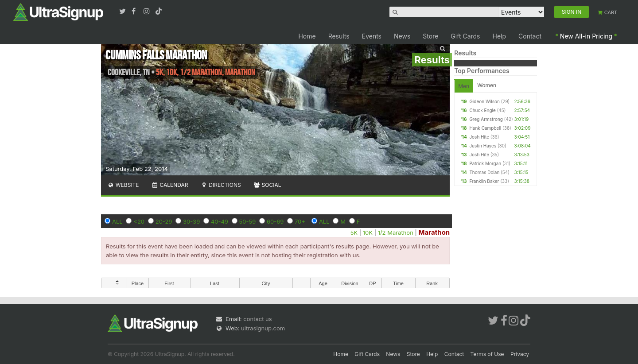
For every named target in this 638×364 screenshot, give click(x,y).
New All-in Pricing (586, 36)
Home (307, 36)
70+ (300, 221)
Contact (530, 36)
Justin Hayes (483, 146)
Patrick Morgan (485, 163)
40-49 (220, 221)
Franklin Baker (484, 181)
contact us (257, 319)
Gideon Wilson (484, 101)
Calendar (170, 185)
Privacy (520, 354)
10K (368, 232)
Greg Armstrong (486, 119)
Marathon (434, 232)
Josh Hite (479, 137)
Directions (220, 185)
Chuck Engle (482, 110)
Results (339, 36)
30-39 (191, 221)
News (402, 36)
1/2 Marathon (396, 232)
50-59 (248, 221)
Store (430, 36)
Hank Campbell (485, 128)
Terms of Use (487, 354)
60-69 (275, 221)
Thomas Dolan (484, 172)
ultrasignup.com (263, 328)
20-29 (164, 221)
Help (500, 36)
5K (354, 232)
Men (464, 86)
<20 (139, 221)
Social (267, 185)
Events (372, 36)
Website (123, 185)
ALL (117, 221)
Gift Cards (465, 36)
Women (487, 85)
